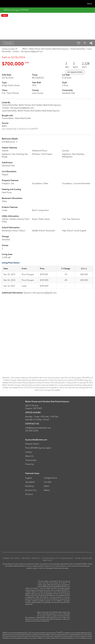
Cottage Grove (50, 478)
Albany (47, 490)
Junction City (31, 490)
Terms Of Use (11, 558)
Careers (29, 452)
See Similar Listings (75, 72)
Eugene (29, 478)
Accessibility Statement (58, 558)
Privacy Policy (31, 558)
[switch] (79, 43)
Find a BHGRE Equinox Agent (38, 448)
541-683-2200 (32, 431)
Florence (29, 494)
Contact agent (8, 43)
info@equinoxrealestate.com (38, 428)
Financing (29, 464)
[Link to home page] (3, 4)
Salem (46, 486)
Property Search (32, 444)
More (89, 4)
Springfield (30, 482)
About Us (29, 456)
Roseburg (29, 486)
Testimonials (31, 460)
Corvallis (48, 482)
